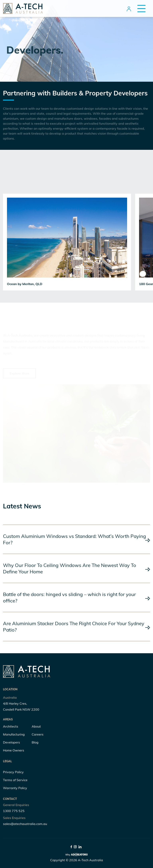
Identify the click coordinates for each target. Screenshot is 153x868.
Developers (11, 742)
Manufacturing (14, 734)
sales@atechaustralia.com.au (25, 824)
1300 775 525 (14, 811)
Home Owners (14, 750)
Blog (35, 742)
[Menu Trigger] (140, 8)
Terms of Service (15, 780)
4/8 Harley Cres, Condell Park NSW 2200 (21, 706)
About (36, 726)
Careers (38, 734)
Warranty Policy (15, 788)
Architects (11, 726)
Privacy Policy (13, 772)
